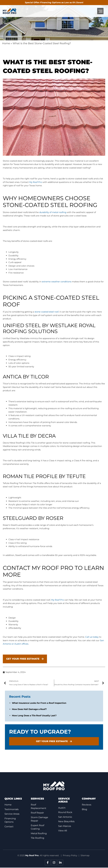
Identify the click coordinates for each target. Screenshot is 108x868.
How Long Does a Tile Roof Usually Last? (34, 717)
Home (6, 43)
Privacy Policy (70, 856)
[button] (100, 11)
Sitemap (85, 856)
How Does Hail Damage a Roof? (29, 711)
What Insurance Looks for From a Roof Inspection (39, 704)
